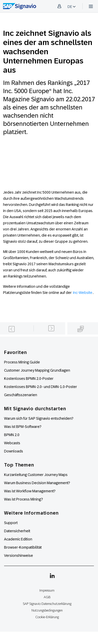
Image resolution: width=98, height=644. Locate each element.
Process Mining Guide (22, 362)
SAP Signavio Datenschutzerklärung (47, 604)
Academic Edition (18, 539)
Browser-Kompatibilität (23, 547)
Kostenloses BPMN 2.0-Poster (29, 379)
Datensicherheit (17, 531)
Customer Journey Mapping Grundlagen (37, 370)
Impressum (47, 590)
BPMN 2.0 (12, 435)
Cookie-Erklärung (47, 617)
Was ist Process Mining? (24, 499)
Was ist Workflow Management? (30, 491)
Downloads (14, 451)
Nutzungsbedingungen (47, 610)
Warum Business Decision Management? (37, 483)
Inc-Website (83, 293)
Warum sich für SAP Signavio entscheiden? (39, 418)
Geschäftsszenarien (21, 395)
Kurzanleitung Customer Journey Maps (36, 475)
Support (11, 523)
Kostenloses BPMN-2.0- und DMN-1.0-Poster (41, 387)
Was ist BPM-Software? (23, 427)
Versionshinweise (19, 556)
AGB (47, 597)
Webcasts (12, 443)
